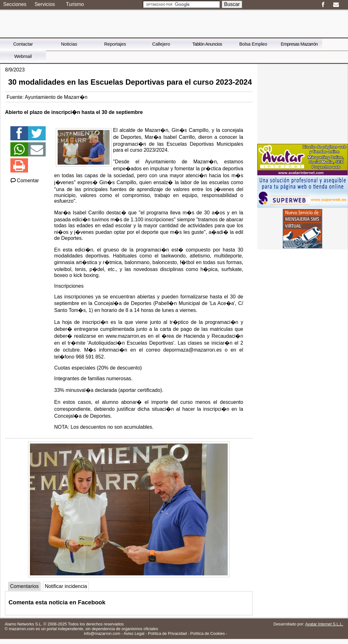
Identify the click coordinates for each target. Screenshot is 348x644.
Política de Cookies (208, 633)
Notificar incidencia (66, 586)
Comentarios (24, 586)
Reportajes (115, 44)
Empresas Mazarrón (299, 44)
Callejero (161, 44)
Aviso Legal (134, 633)
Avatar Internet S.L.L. (324, 624)
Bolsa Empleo (253, 44)
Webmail (23, 56)
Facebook (323, 5)
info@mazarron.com (102, 633)
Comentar (24, 181)
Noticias (69, 44)
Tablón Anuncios (207, 44)
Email (336, 5)
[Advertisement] (302, 103)
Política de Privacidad (167, 633)
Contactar (23, 44)
